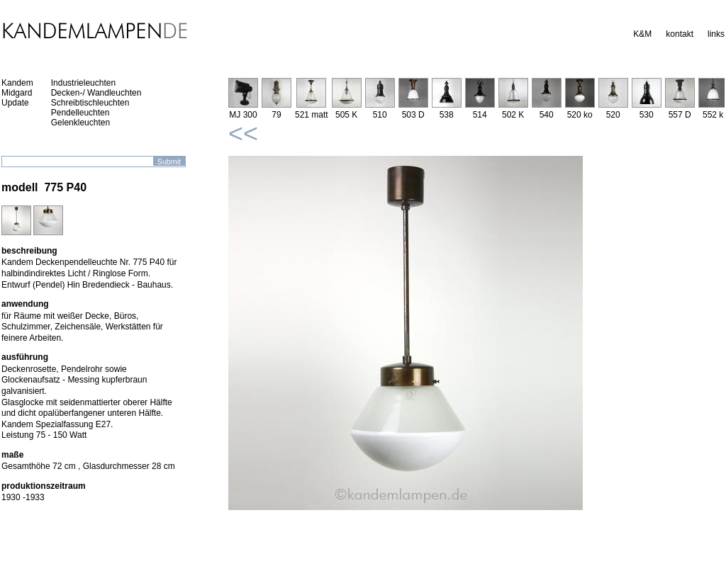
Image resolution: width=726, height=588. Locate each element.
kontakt (680, 34)
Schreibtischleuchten (90, 103)
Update (15, 103)
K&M (642, 34)
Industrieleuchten (83, 83)
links (716, 34)
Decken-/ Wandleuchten (96, 93)
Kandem (17, 83)
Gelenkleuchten (80, 123)
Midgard (17, 93)
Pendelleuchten (80, 113)
